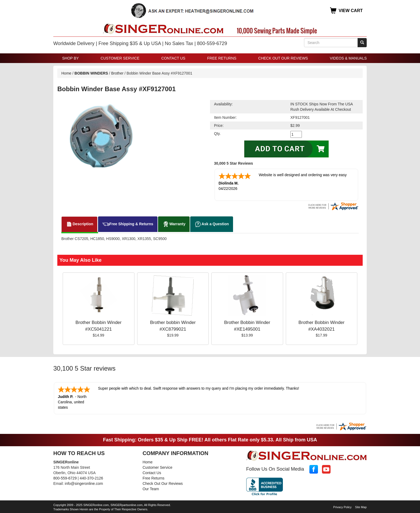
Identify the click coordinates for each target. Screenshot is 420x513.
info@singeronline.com (84, 484)
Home (66, 73)
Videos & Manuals (348, 58)
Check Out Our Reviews (283, 58)
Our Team (151, 489)
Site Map (361, 507)
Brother (117, 73)
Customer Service (120, 58)
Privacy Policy (342, 507)
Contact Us (173, 58)
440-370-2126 (91, 478)
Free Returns (222, 58)
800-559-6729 (65, 478)
